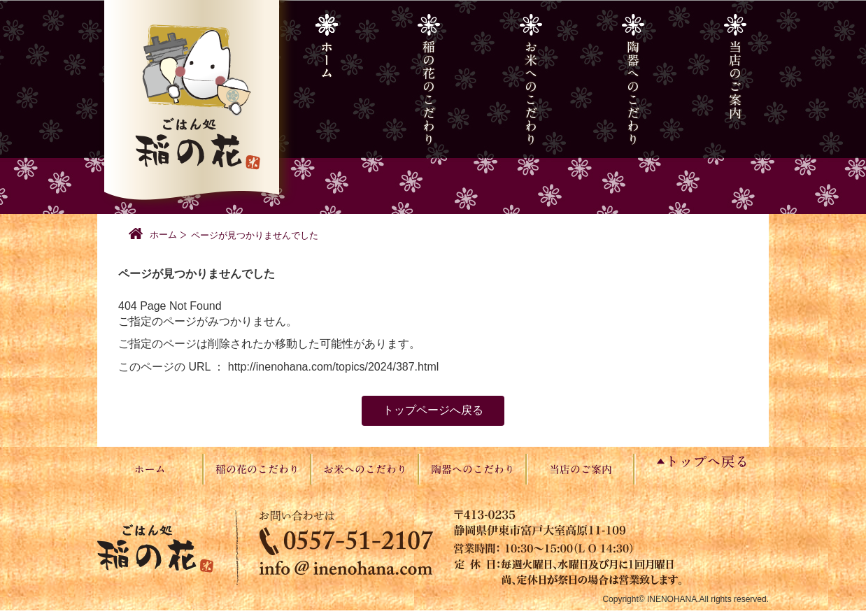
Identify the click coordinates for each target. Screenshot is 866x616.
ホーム (163, 235)
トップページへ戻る (433, 410)
